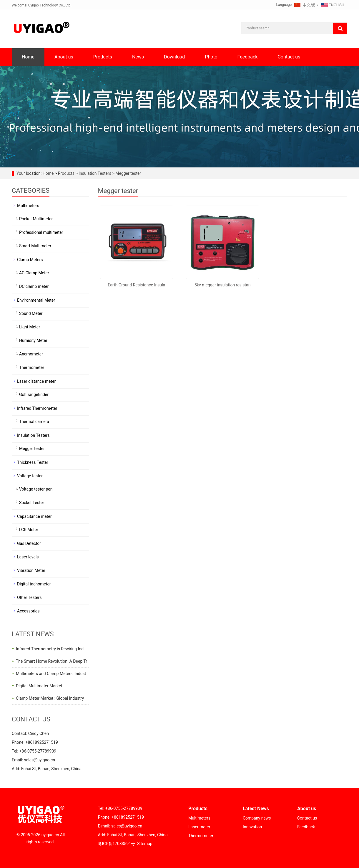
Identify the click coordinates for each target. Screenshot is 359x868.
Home (28, 57)
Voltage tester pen (36, 489)
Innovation (252, 827)
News (138, 57)
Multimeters (28, 206)
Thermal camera (34, 422)
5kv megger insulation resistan (222, 285)
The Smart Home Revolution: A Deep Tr (51, 661)
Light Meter (30, 327)
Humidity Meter (33, 340)
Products (103, 57)
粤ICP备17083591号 (117, 844)
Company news (257, 818)
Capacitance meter (34, 516)
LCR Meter (29, 530)
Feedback (248, 57)
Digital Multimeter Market (39, 686)
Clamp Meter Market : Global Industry (50, 698)
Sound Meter (31, 313)
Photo (211, 57)
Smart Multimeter (35, 246)
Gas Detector (29, 543)
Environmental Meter (36, 300)
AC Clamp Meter (34, 273)
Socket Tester (32, 503)
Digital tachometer (34, 584)
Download (174, 57)
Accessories (28, 611)
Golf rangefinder (34, 394)
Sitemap (145, 844)
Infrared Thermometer (37, 408)
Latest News (256, 809)
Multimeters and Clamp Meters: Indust (51, 674)
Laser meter (199, 827)
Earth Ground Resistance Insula (136, 285)
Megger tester (128, 173)
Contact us (289, 57)
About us (64, 57)
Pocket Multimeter (36, 219)
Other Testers (29, 597)
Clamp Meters (30, 260)
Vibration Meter (31, 570)
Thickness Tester (33, 462)
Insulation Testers (95, 173)
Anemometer (31, 354)
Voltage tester (30, 476)
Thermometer (32, 367)
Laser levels (28, 557)
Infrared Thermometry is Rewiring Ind (50, 649)
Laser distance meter (36, 381)
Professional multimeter (41, 232)
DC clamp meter (34, 286)
